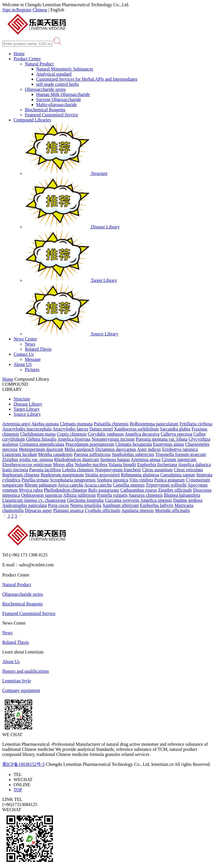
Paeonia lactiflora (45, 470)
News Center (25, 339)
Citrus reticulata (188, 470)
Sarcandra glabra (175, 429)
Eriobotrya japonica (180, 449)
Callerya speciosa (176, 434)
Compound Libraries (32, 120)
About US (23, 364)
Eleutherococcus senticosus (27, 465)
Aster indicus (149, 449)
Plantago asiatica (68, 510)
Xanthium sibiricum (121, 505)
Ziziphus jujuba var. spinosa (28, 459)
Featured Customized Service (51, 115)
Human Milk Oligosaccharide (63, 94)
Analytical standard (54, 74)
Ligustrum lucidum (20, 454)
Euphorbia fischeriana (157, 465)
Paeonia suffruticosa (92, 454)
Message (33, 359)
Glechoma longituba (85, 500)
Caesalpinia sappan (178, 475)
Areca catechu (70, 485)
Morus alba (63, 465)
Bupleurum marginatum (62, 475)
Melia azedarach (79, 449)
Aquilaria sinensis (137, 510)
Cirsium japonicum (179, 459)
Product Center (27, 59)
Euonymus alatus (169, 444)
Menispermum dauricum (41, 449)
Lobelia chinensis (78, 470)
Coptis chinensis (72, 434)
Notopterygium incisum (113, 439)
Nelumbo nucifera (91, 465)
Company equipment (21, 690)
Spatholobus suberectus (133, 454)
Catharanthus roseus (139, 490)
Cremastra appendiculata (42, 444)
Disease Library (72, 227)
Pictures (32, 369)
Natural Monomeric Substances (65, 69)
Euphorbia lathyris (157, 505)
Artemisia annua (146, 459)
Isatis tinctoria (15, 470)
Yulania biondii (122, 465)
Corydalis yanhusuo (106, 434)
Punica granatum (170, 480)
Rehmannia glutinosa (140, 475)
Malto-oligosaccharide (57, 105)
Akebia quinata (45, 424)
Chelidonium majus (38, 434)
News (30, 344)
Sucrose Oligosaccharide (59, 99)
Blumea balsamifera (182, 495)
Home (19, 54)
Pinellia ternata (35, 480)
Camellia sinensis (129, 485)
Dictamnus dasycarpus (116, 449)
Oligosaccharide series (45, 89)
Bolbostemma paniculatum (154, 424)
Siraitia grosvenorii (102, 475)
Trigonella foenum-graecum (181, 454)
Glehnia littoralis (41, 439)
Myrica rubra (31, 490)
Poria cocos (58, 505)
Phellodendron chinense (65, 490)
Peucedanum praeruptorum (90, 444)
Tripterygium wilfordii (166, 485)
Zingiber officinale (175, 490)
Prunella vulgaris (112, 495)
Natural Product (39, 64)
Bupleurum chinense (21, 475)
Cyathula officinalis (103, 510)
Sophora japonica (113, 480)
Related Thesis (38, 349)
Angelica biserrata (74, 439)
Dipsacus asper (38, 510)
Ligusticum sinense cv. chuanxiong (34, 500)
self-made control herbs (57, 84)
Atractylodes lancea (70, 429)
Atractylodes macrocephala (27, 429)
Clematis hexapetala (134, 444)
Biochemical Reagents (45, 110)
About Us (11, 662)
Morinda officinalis (172, 510)
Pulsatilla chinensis (111, 424)
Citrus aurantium (157, 470)
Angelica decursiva (142, 434)
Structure (66, 173)
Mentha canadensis (55, 454)
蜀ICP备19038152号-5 (23, 764)
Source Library (71, 334)
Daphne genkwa (188, 500)
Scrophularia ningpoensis (73, 480)
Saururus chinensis (146, 495)
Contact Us (24, 354)
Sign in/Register (17, 10)
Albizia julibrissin (80, 495)
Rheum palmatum (41, 485)
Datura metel (101, 429)
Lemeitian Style (17, 681)
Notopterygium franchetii (118, 470)
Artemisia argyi (16, 424)
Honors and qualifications (26, 671)
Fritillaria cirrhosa (196, 424)
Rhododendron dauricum (77, 459)
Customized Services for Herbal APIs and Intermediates (87, 79)
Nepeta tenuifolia (86, 505)
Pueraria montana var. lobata (161, 439)
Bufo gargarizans (104, 490)
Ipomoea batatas (115, 459)
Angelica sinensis (156, 500)
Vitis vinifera (141, 480)
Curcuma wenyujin (122, 500)
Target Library (71, 280)
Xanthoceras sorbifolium (136, 429)
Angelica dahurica (194, 465)
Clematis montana (76, 424)
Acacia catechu (98, 485)
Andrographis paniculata (25, 505)
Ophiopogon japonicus (42, 495)
